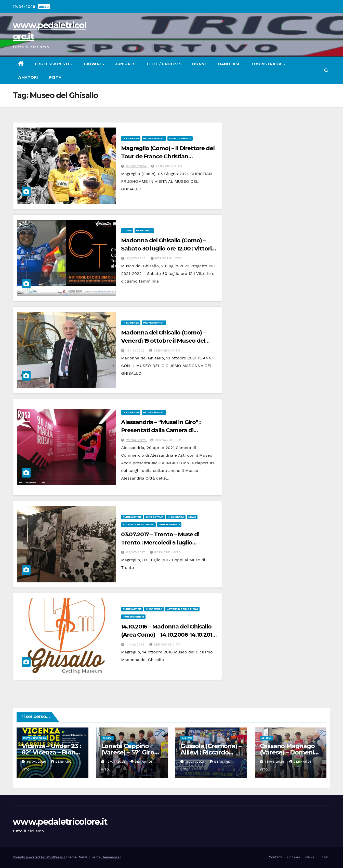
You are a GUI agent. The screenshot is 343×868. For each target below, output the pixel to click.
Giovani (93, 64)
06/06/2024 (137, 166)
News (192, 517)
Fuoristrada (267, 64)
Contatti (275, 857)
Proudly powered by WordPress (38, 857)
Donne (200, 64)
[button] (326, 71)
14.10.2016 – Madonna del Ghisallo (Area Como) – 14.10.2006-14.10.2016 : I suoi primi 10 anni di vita (168, 635)
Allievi (108, 738)
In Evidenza (131, 138)
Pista (55, 77)
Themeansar (111, 857)
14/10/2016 (136, 645)
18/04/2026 (196, 762)
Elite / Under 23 (34, 738)
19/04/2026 (37, 762)
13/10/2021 (136, 351)
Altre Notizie (132, 517)
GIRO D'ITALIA (155, 517)
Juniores (126, 64)
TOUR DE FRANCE (180, 138)
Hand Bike (229, 64)
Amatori (28, 77)
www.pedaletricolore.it (60, 822)
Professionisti (53, 64)
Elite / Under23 (164, 64)
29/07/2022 (137, 258)
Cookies (294, 857)
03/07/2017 (136, 552)
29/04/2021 (136, 440)
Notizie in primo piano (138, 524)
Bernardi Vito (167, 166)
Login (324, 857)
